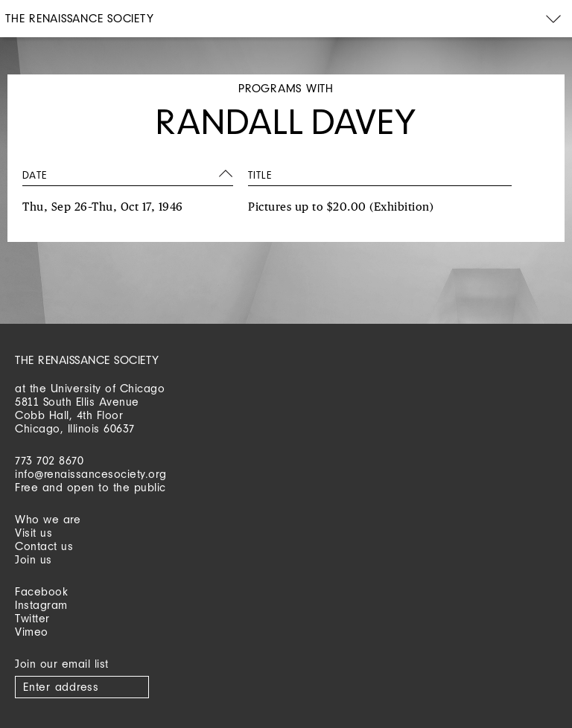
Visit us (34, 533)
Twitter (32, 618)
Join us (34, 559)
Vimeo (32, 632)
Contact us (44, 546)
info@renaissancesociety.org (91, 474)
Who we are (48, 519)
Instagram (41, 605)
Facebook (41, 591)
